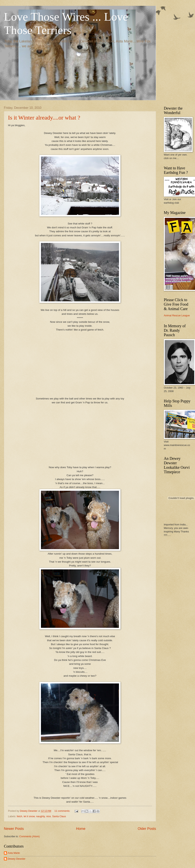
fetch (19, 816)
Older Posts (147, 829)
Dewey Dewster (17, 859)
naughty (40, 816)
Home (81, 829)
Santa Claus (59, 816)
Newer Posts (14, 829)
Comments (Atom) (29, 836)
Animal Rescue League (177, 315)
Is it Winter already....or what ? (44, 117)
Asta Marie (14, 853)
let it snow (29, 816)
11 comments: (63, 811)
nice (49, 816)
